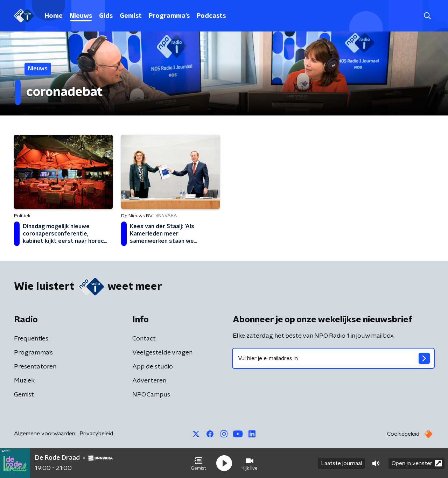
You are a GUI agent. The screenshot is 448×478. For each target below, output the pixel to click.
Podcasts (211, 16)
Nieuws (81, 16)
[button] (198, 463)
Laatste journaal (341, 463)
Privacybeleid (96, 434)
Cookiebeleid (403, 434)
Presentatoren (35, 367)
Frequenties (31, 339)
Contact (144, 339)
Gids (106, 16)
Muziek (24, 381)
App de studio (153, 367)
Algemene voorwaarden (45, 434)
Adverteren (149, 381)
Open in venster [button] (417, 463)
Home (54, 16)
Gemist (131, 16)
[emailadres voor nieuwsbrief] (333, 358)
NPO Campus (151, 395)
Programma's (169, 16)
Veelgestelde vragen (162, 353)
